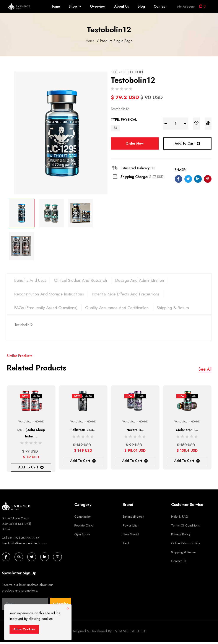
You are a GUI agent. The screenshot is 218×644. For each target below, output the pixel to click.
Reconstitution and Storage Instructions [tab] (51, 295)
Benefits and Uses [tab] (31, 281)
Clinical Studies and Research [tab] (84, 281)
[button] (202, 7)
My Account (186, 7)
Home (55, 6)
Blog (141, 6)
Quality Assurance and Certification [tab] (121, 309)
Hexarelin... (135, 432)
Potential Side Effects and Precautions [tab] (131, 295)
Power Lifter (131, 528)
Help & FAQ (180, 519)
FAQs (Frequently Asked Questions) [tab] (47, 309)
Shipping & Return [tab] (179, 309)
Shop (75, 6)
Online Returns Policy (186, 545)
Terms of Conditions (185, 528)
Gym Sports (83, 536)
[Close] (68, 608)
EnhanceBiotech (133, 519)
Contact (160, 6)
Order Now (134, 143)
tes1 (126, 545)
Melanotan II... (187, 432)
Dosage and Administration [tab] (145, 281)
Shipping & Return (183, 554)
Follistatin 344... (83, 432)
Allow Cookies (24, 629)
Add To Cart (187, 143)
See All (205, 372)
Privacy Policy (181, 536)
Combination (83, 519)
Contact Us (179, 563)
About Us (122, 6)
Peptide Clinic (84, 528)
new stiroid (131, 536)
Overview (98, 6)
